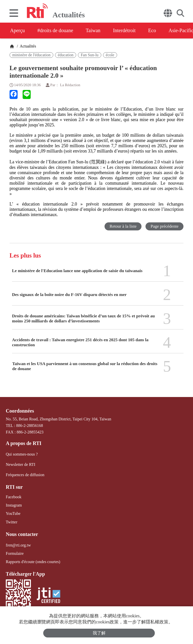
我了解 (99, 633)
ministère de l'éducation (31, 55)
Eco (152, 30)
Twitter (12, 522)
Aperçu (17, 30)
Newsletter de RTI (20, 464)
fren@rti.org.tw (18, 545)
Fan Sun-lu (90, 55)
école (110, 55)
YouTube (13, 513)
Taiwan (93, 30)
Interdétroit (124, 30)
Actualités (27, 46)
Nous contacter (22, 534)
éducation (66, 55)
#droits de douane (55, 30)
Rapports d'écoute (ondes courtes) (33, 562)
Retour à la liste (123, 226)
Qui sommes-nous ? (22, 454)
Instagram (14, 505)
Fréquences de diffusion (25, 475)
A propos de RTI (24, 443)
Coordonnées (20, 411)
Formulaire (15, 553)
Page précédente (164, 226)
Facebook (14, 497)
